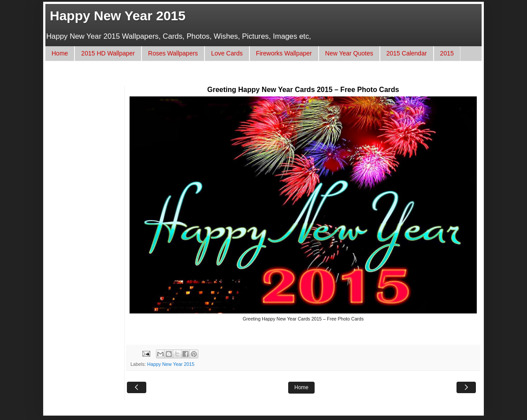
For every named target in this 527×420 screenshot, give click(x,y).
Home (60, 53)
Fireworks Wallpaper (284, 53)
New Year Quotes (349, 53)
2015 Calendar (407, 53)
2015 (447, 53)
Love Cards (227, 53)
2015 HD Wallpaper (108, 53)
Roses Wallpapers (173, 53)
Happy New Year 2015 (118, 16)
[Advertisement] (212, 78)
